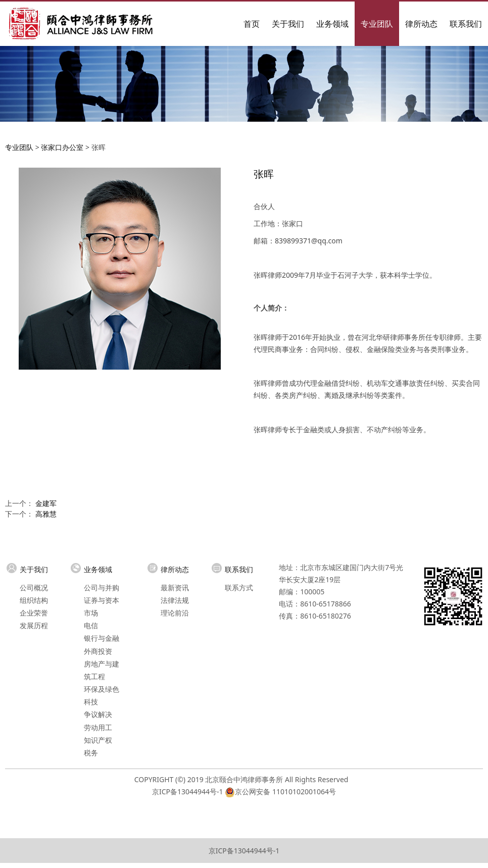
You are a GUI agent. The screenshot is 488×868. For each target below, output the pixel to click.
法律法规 (175, 600)
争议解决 (98, 714)
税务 (91, 753)
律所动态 (421, 24)
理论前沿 (175, 613)
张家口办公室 (62, 147)
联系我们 (466, 24)
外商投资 (98, 651)
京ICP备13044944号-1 (188, 792)
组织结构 (34, 600)
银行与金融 (102, 638)
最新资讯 (175, 588)
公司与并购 (102, 588)
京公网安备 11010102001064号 (285, 792)
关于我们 (288, 24)
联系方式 (239, 588)
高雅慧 (46, 514)
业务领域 (332, 24)
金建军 (46, 503)
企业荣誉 (34, 613)
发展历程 (34, 625)
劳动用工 (98, 727)
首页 (252, 24)
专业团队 (377, 24)
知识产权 (98, 740)
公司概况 (34, 588)
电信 (91, 625)
